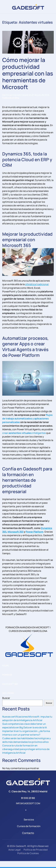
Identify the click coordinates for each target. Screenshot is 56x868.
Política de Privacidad (36, 850)
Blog (17, 98)
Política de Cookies (28, 853)
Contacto (28, 833)
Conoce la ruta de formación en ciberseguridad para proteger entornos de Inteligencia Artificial (26, 749)
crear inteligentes (24, 433)
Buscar (6, 698)
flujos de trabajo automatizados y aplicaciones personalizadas (27, 418)
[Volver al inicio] (28, 7)
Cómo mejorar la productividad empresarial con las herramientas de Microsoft (28, 73)
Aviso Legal (14, 850)
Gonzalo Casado (21, 95)
